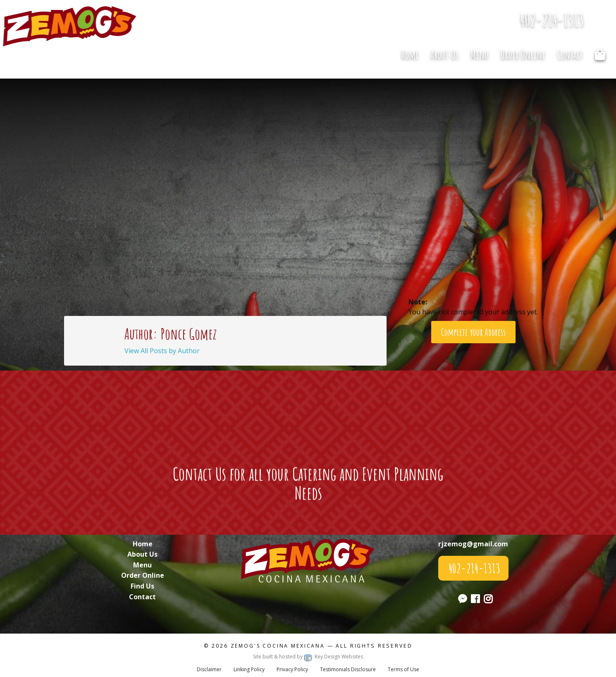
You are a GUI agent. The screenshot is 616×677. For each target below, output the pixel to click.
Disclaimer (209, 669)
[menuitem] (410, 54)
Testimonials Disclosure (348, 669)
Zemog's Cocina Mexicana (278, 646)
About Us (444, 54)
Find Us (142, 586)
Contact (570, 54)
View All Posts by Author (162, 351)
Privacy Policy (292, 669)
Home (410, 54)
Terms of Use (404, 669)
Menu (480, 54)
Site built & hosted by (308, 657)
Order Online (523, 54)
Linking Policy (249, 669)
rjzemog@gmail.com (473, 544)
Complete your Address (473, 332)
